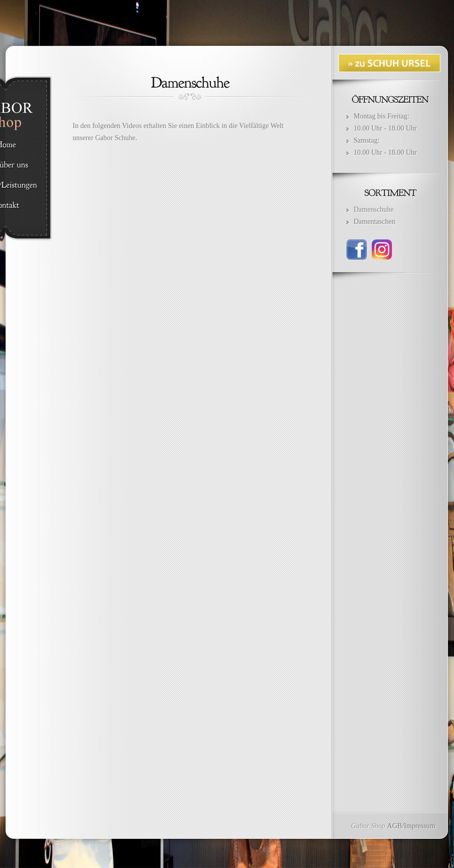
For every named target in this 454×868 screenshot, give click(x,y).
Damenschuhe (374, 209)
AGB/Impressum (411, 826)
